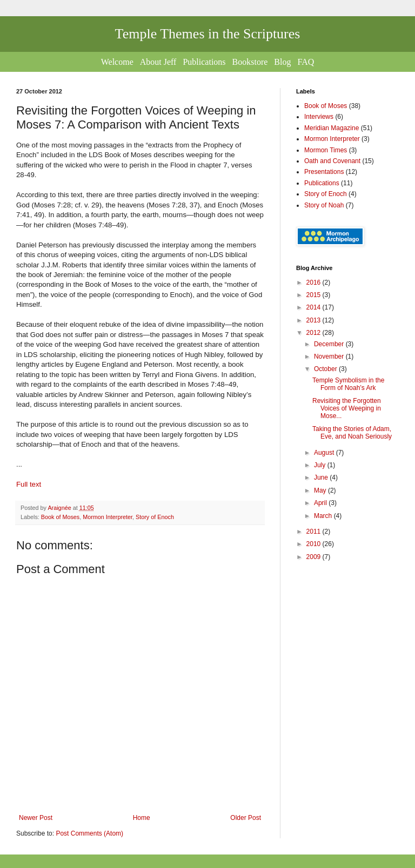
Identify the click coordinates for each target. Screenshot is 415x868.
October (326, 369)
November (330, 356)
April (321, 503)
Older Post (246, 818)
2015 (314, 295)
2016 (314, 282)
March (324, 516)
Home (142, 818)
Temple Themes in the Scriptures (208, 34)
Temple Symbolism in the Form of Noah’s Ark (348, 384)
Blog (282, 62)
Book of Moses (60, 517)
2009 (314, 557)
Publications (204, 62)
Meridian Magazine (332, 128)
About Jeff (158, 62)
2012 (314, 333)
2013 (314, 320)
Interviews (319, 117)
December (330, 344)
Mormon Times (326, 150)
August (325, 453)
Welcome (117, 62)
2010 (314, 544)
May (321, 490)
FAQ (306, 62)
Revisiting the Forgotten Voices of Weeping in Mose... (347, 409)
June (322, 477)
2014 (314, 307)
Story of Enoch (155, 517)
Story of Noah (324, 205)
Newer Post (36, 818)
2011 (314, 531)
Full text (29, 484)
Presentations (324, 172)
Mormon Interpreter (108, 517)
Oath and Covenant (332, 161)
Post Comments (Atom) (89, 833)
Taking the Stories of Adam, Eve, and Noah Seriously (352, 433)
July (321, 465)
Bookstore (250, 62)
